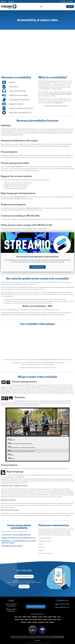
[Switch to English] (63, 1)
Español (50, 617)
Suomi (59, 617)
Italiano (55, 617)
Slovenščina (41, 622)
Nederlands (35, 617)
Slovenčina (35, 622)
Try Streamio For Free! (37, 267)
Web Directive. (59, 103)
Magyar (40, 619)
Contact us (3, 1)
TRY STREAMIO (24, 571)
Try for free (11, 1)
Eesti (30, 619)
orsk (20, 617)
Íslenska (45, 619)
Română (29, 622)
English (24, 617)
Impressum (38, 640)
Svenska (29, 617)
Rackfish (46, 636)
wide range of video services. (58, 636)
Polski (59, 619)
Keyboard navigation (13, 204)
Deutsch (45, 617)
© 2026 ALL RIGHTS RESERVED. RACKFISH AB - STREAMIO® (38, 643)
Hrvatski (22, 619)
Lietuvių (55, 619)
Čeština (26, 619)
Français (40, 617)
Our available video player (38, 324)
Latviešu (50, 619)
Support (57, 604)
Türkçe (47, 622)
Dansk (16, 617)
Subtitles (6, 125)
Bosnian (17, 619)
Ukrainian (52, 622)
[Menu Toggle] (41, 7)
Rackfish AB (32, 636)
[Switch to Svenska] (70, 1)
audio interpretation (17, 167)
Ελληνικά (35, 619)
